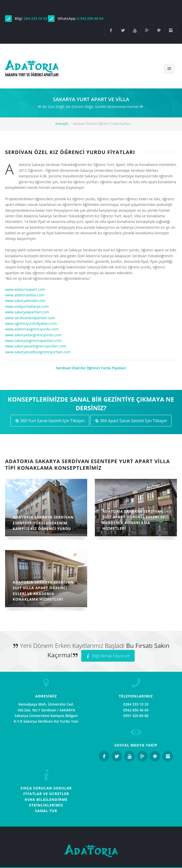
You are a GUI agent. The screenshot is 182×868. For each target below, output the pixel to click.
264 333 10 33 (36, 18)
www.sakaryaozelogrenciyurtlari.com (36, 346)
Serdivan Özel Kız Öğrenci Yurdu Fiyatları (91, 368)
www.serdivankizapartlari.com (30, 318)
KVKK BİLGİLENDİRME (46, 800)
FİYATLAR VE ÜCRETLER (46, 794)
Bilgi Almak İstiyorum (108, 656)
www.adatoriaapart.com (25, 289)
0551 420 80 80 (136, 716)
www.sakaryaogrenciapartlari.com (33, 340)
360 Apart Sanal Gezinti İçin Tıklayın (131, 421)
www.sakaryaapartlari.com (27, 312)
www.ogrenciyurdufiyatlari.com (31, 323)
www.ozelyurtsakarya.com (27, 306)
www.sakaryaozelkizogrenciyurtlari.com (38, 352)
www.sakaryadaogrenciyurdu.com (33, 335)
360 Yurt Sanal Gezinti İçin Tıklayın (50, 421)
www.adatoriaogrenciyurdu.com (32, 329)
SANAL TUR (46, 811)
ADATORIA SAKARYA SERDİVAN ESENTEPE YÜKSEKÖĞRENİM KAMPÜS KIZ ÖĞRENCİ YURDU (43, 523)
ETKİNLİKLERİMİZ (46, 805)
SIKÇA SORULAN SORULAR (46, 788)
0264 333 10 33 (136, 704)
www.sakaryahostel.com (25, 301)
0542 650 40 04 (136, 710)
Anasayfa (62, 124)
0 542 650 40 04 (90, 18)
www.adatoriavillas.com (25, 295)
